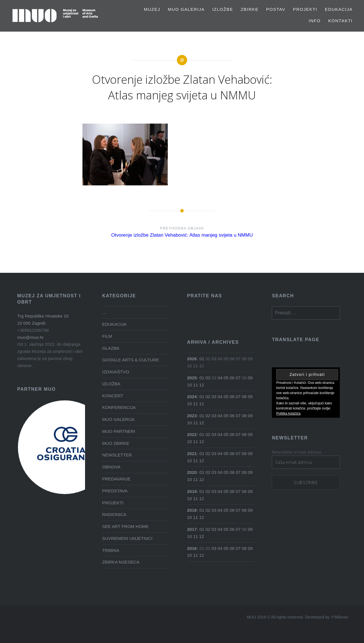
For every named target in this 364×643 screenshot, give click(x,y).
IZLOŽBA (111, 384)
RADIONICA (114, 514)
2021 (192, 453)
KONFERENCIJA (119, 407)
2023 (192, 416)
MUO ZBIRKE (116, 443)
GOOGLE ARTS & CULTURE (131, 360)
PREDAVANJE (116, 479)
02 (208, 378)
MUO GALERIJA (186, 9)
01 (202, 359)
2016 (192, 548)
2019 (192, 491)
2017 (192, 529)
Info (315, 21)
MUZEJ (152, 9)
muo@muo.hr (31, 337)
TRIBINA (111, 550)
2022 (192, 434)
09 (250, 378)
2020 (192, 472)
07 (238, 378)
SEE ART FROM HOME (125, 526)
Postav (276, 9)
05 (226, 378)
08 (244, 397)
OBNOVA (111, 467)
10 (190, 385)
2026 (192, 359)
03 (214, 397)
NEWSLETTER (117, 455)
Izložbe (223, 9)
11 (196, 385)
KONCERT (113, 396)
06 (232, 378)
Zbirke (250, 9)
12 (201, 385)
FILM (107, 336)
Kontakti (340, 21)
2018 (192, 510)
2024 (192, 397)
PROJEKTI (305, 9)
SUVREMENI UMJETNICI (127, 538)
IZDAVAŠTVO (116, 372)
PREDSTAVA (115, 491)
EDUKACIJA (339, 9)
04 (220, 378)
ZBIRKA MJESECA (121, 562)
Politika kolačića (288, 413)
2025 (192, 378)
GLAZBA (111, 348)
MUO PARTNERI (119, 431)
